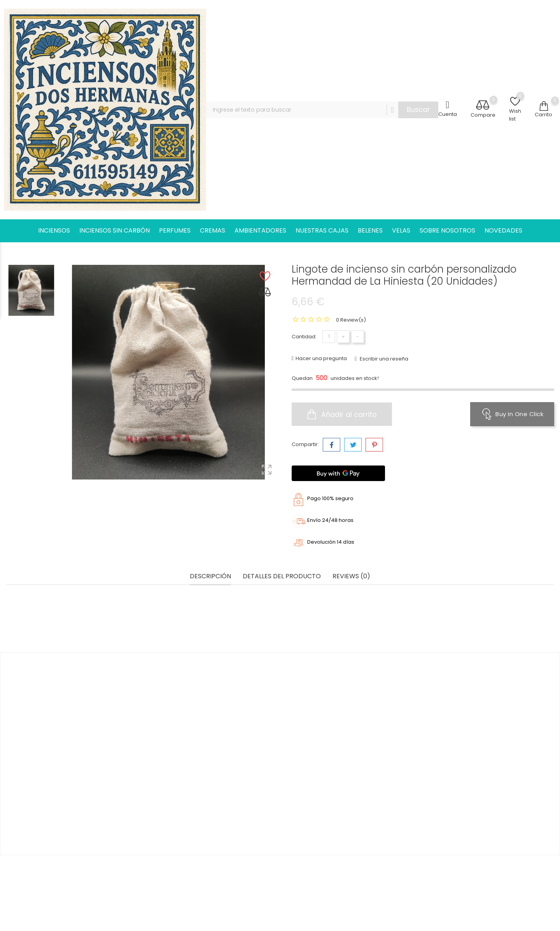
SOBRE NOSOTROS (447, 230)
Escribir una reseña (383, 359)
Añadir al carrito (342, 414)
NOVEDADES (503, 230)
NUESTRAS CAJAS (322, 230)
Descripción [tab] (210, 577)
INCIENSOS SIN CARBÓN (115, 230)
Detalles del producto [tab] (282, 577)
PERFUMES (175, 230)
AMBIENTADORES (260, 230)
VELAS (401, 230)
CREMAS (213, 230)
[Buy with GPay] (338, 473)
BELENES (370, 230)
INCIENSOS (54, 230)
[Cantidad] (329, 337)
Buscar (418, 110)
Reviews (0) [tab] (351, 577)
